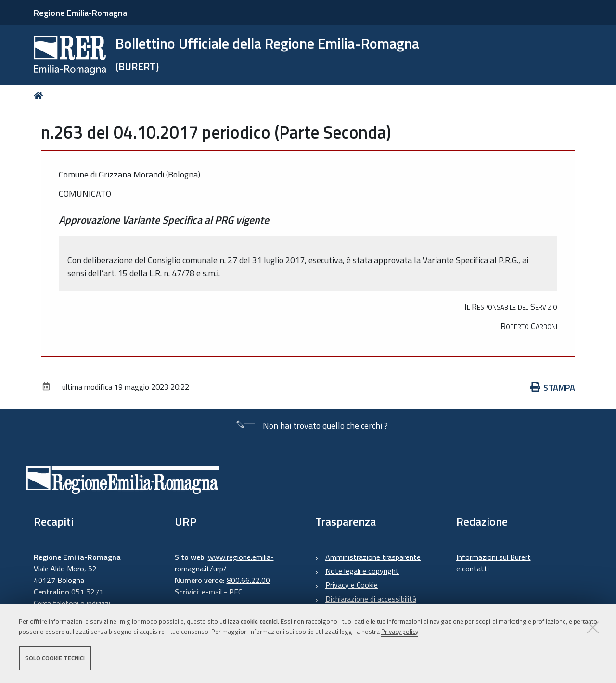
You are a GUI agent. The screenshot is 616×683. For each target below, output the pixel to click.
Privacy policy (400, 632)
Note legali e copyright (362, 571)
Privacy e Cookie (352, 585)
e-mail (212, 592)
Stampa (553, 387)
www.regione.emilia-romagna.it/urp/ (224, 563)
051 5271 (87, 592)
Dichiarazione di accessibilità (371, 599)
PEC (236, 592)
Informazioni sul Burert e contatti (494, 563)
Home (40, 95)
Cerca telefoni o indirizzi (72, 603)
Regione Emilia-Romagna (80, 13)
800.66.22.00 (248, 580)
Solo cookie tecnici (55, 658)
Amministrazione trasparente (373, 557)
